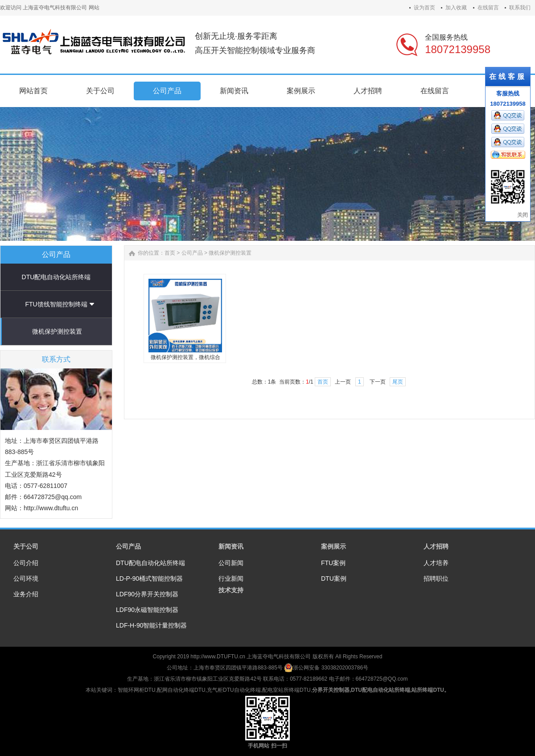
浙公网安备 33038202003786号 (326, 668)
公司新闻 (231, 563)
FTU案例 (333, 563)
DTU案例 (334, 578)
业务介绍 (26, 594)
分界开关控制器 (331, 690)
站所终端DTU (428, 690)
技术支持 (231, 590)
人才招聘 (436, 546)
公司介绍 (26, 563)
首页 (170, 253)
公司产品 (192, 253)
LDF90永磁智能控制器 (147, 610)
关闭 (523, 215)
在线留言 (488, 8)
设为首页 (424, 8)
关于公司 (26, 546)
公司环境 (26, 578)
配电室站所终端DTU (286, 690)
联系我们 (520, 8)
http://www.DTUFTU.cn (218, 657)
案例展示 (333, 546)
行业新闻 (231, 578)
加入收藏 (456, 8)
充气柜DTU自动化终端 (234, 690)
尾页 (398, 382)
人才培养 (436, 563)
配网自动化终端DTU (181, 690)
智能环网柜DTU (137, 690)
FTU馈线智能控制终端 (56, 304)
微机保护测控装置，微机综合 (185, 357)
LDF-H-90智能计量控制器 (151, 625)
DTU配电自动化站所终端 (56, 277)
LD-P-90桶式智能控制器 (149, 578)
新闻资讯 (231, 546)
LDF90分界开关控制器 (147, 594)
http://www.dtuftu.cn (51, 508)
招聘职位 (436, 578)
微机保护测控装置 (57, 331)
